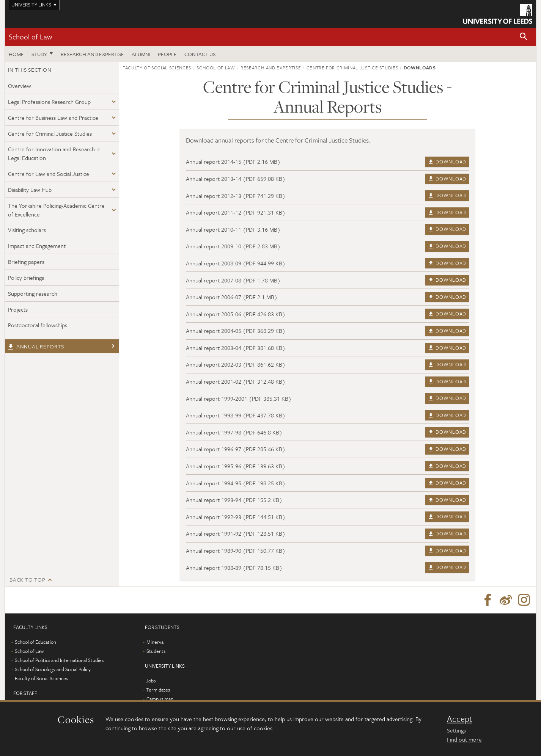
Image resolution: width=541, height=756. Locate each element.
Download (447, 162)
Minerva (155, 642)
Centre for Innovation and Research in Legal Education (54, 153)
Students (156, 651)
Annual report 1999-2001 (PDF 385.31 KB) (239, 398)
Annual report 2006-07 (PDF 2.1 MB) (232, 297)
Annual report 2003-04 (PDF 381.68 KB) (236, 348)
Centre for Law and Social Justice (49, 174)
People (167, 54)
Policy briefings (26, 278)
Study (39, 54)
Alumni (141, 54)
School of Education (35, 642)
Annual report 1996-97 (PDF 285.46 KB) (236, 449)
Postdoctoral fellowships (38, 325)
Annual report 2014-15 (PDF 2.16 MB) (233, 162)
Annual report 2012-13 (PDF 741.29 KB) (236, 196)
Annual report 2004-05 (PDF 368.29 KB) (236, 331)
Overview (20, 86)
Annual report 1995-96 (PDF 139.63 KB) (236, 466)
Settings (456, 730)
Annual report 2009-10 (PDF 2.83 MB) (233, 246)
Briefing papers (26, 262)
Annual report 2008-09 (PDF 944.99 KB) (236, 263)
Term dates (158, 690)
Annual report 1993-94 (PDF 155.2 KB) (234, 500)
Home (16, 54)
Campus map (160, 699)
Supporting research (33, 293)
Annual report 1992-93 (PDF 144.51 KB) (236, 517)
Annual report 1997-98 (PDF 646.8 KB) (234, 432)
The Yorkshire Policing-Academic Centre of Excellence (56, 210)
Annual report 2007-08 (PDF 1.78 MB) (233, 280)
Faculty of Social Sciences (157, 67)
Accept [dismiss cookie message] (460, 719)
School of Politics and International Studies (59, 660)
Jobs (151, 681)
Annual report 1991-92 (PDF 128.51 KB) (236, 533)
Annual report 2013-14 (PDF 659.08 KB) (236, 179)
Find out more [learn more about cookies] (464, 739)
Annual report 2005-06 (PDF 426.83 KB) (236, 314)
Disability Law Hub (30, 190)
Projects (18, 309)
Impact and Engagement (37, 246)
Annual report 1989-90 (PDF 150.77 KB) (236, 551)
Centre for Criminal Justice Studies (50, 133)
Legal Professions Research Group (49, 102)
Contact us (200, 54)
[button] (524, 37)
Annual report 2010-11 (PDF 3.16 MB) (233, 229)
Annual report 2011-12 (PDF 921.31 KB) (236, 212)
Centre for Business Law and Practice (53, 118)
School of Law (30, 37)
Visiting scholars (27, 230)
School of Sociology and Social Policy (53, 669)
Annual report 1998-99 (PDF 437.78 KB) (236, 415)
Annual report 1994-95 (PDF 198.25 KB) (236, 483)
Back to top (27, 580)
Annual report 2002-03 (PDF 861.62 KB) (236, 364)
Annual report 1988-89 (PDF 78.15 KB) (234, 568)
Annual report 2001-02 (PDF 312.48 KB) (236, 381)
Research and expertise (92, 54)
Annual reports (36, 346)
